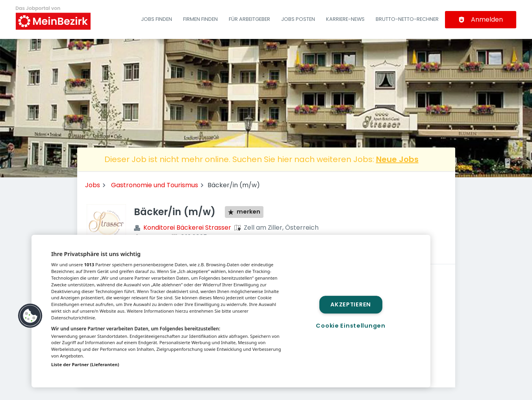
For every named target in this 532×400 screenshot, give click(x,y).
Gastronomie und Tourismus (155, 185)
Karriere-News (345, 19)
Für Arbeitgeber (249, 19)
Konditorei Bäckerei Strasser (187, 228)
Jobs (93, 185)
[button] (30, 316)
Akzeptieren (351, 304)
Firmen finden (200, 19)
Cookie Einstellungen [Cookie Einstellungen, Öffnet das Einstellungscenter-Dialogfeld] (350, 326)
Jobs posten (298, 19)
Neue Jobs (397, 159)
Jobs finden (157, 19)
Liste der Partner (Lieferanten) (85, 364)
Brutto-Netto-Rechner (407, 19)
